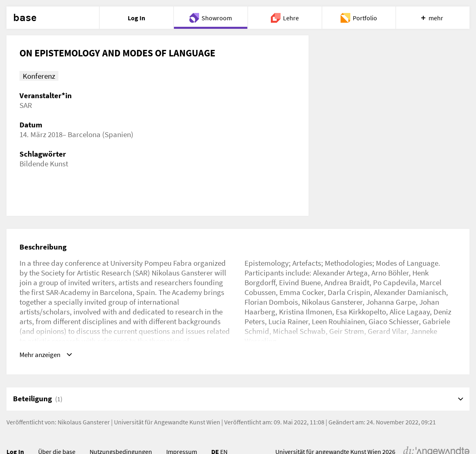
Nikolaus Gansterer (84, 406)
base (25, 18)
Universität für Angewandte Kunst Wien (167, 406)
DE (215, 436)
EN (224, 436)
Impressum (182, 436)
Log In (15, 436)
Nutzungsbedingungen (121, 436)
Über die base (57, 436)
